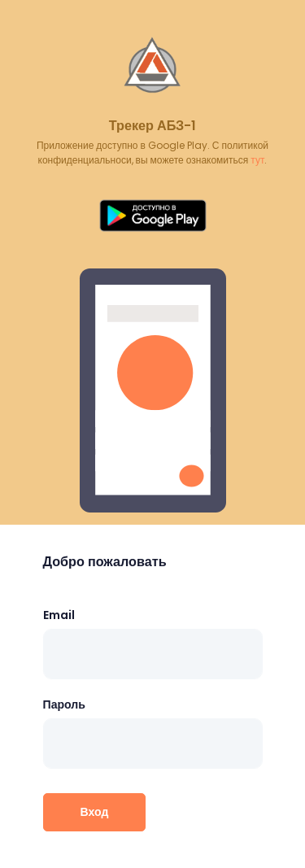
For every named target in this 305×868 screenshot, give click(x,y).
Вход (95, 812)
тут (257, 160)
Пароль (64, 704)
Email (59, 615)
